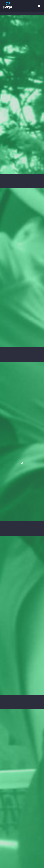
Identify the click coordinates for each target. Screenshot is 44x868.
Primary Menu (39, 6)
